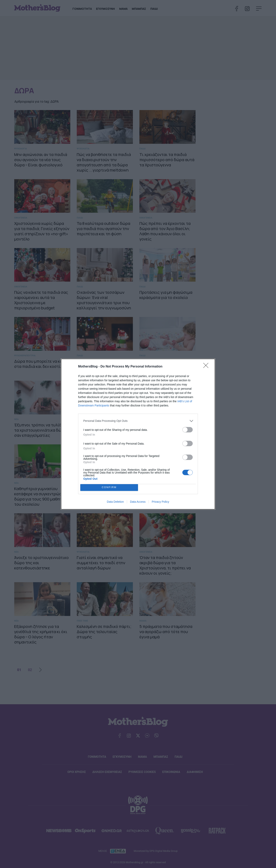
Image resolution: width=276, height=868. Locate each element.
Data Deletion (115, 502)
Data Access (138, 502)
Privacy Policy (160, 502)
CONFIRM (109, 487)
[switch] (188, 430)
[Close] (207, 367)
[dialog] (138, 434)
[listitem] (138, 421)
